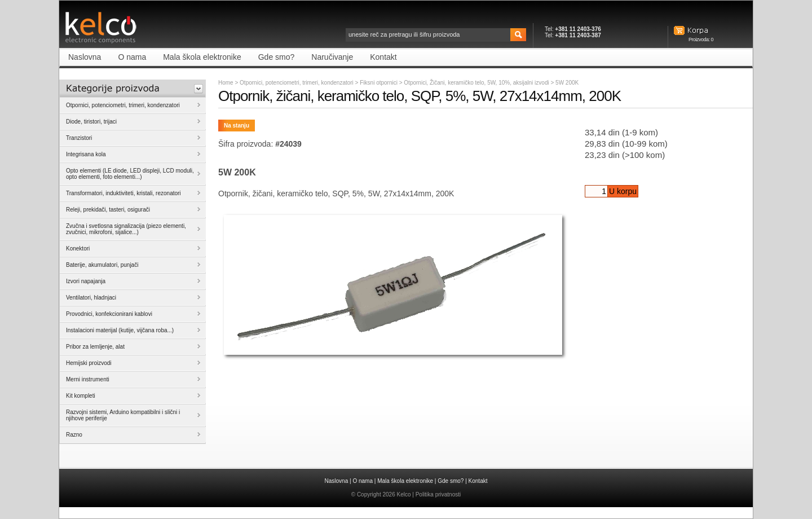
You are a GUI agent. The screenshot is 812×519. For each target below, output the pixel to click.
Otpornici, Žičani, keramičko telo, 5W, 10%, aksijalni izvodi (477, 83)
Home (226, 83)
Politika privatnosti (438, 494)
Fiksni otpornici (379, 83)
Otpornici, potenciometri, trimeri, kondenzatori (297, 83)
